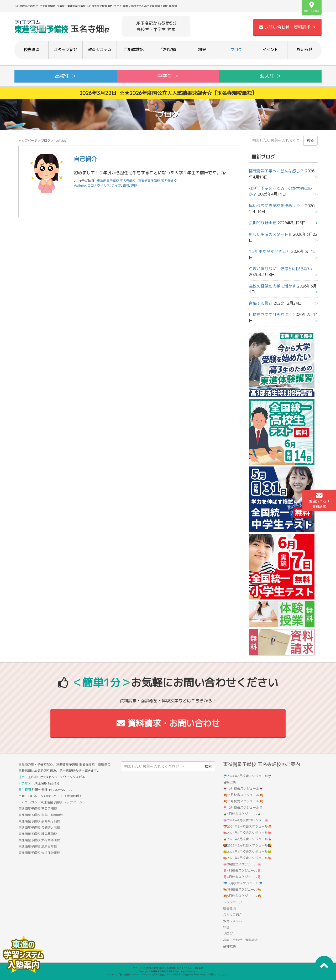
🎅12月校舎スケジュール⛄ (243, 807)
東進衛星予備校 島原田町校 (38, 846)
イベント (270, 50)
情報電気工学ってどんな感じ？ (276, 171)
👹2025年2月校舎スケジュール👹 (247, 845)
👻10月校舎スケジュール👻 (243, 789)
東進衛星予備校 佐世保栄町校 (39, 853)
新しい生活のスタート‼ (270, 234)
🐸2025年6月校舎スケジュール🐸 (247, 852)
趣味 (134, 185)
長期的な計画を (263, 223)
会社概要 (229, 946)
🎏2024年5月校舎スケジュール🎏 (247, 826)
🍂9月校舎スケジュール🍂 (242, 896)
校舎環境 (31, 50)
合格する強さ (261, 303)
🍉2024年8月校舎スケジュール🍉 (247, 833)
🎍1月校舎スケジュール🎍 (242, 814)
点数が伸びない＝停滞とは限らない (280, 269)
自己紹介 (85, 159)
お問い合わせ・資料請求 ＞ (287, 27)
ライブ (116, 185)
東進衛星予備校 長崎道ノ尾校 (39, 827)
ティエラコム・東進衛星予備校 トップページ (50, 802)
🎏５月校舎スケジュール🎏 (243, 883)
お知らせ (304, 50)
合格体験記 (134, 50)
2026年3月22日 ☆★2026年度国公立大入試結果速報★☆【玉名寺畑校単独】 (168, 93)
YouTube (80, 185)
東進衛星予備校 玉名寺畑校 (157, 181)
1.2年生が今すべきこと (269, 251)
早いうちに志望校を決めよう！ (276, 206)
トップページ (28, 140)
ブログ (236, 50)
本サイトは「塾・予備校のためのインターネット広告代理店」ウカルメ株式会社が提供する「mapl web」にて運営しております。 (168, 974)
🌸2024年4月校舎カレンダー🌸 (246, 820)
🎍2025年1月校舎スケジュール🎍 (247, 839)
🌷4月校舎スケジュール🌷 (242, 871)
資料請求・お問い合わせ (168, 723)
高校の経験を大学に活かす (272, 286)
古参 (126, 185)
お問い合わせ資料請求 (319, 500)
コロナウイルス (99, 185)
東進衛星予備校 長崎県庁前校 (39, 821)
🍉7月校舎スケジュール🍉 (242, 889)
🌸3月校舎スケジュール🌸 (242, 864)
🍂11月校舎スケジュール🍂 (243, 795)
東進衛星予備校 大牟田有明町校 (41, 815)
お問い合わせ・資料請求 (240, 940)
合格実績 (168, 50)
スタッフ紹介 (66, 50)
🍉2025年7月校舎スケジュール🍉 (247, 858)
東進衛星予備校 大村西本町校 (39, 840)
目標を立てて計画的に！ (271, 314)
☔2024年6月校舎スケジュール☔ (247, 776)
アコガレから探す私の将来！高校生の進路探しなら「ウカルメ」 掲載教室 (168, 968)
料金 (202, 50)
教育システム (100, 50)
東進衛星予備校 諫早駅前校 (38, 834)
